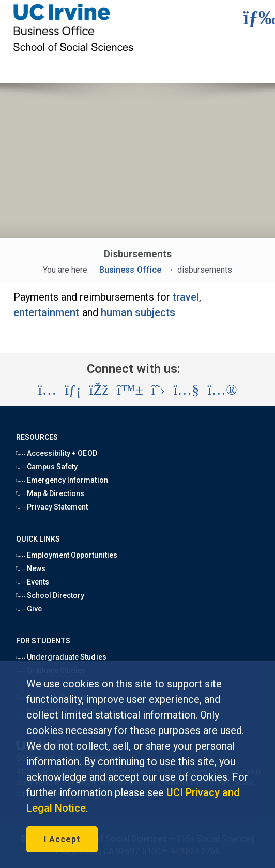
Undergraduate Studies (61, 657)
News (31, 568)
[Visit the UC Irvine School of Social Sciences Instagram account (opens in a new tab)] (47, 390)
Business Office (130, 270)
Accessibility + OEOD (57, 453)
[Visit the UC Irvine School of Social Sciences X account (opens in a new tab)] (158, 390)
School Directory (50, 595)
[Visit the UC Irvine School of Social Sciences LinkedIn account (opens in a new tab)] (73, 390)
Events (33, 582)
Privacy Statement (52, 507)
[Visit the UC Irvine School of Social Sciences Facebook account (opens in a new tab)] (99, 390)
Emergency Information (62, 480)
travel (186, 297)
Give (29, 609)
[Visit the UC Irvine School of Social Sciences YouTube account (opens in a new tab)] (186, 390)
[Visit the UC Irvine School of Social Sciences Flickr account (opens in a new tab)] (222, 390)
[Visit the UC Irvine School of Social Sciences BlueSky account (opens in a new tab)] (130, 390)
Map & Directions (50, 493)
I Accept (62, 839)
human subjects (138, 312)
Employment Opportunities (67, 555)
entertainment (47, 312)
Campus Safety (47, 467)
